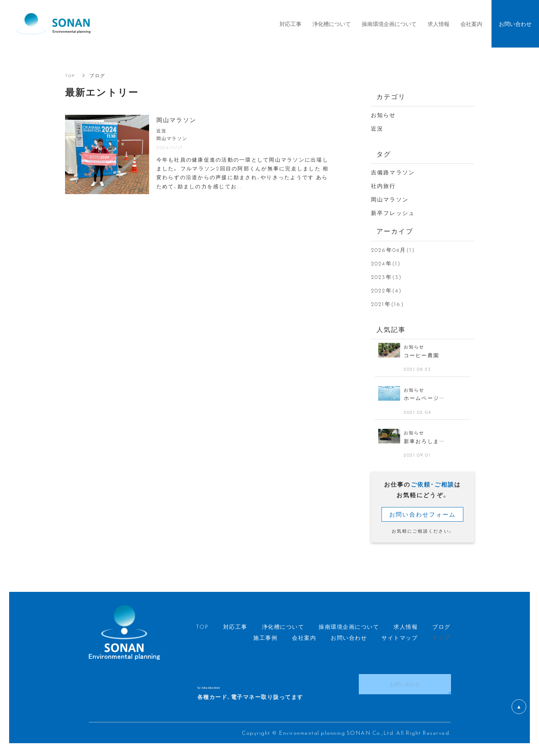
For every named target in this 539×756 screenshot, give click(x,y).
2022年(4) (387, 290)
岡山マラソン (390, 199)
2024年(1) (386, 263)
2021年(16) (388, 304)
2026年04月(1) (393, 250)
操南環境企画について (389, 24)
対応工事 (291, 24)
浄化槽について (332, 24)
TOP (71, 75)
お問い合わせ (405, 688)
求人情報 (439, 24)
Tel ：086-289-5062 (238, 688)
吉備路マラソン (393, 172)
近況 (377, 128)
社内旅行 (384, 186)
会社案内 (471, 24)
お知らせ (384, 115)
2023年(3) (387, 277)
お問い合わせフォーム (423, 518)
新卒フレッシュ (393, 213)
